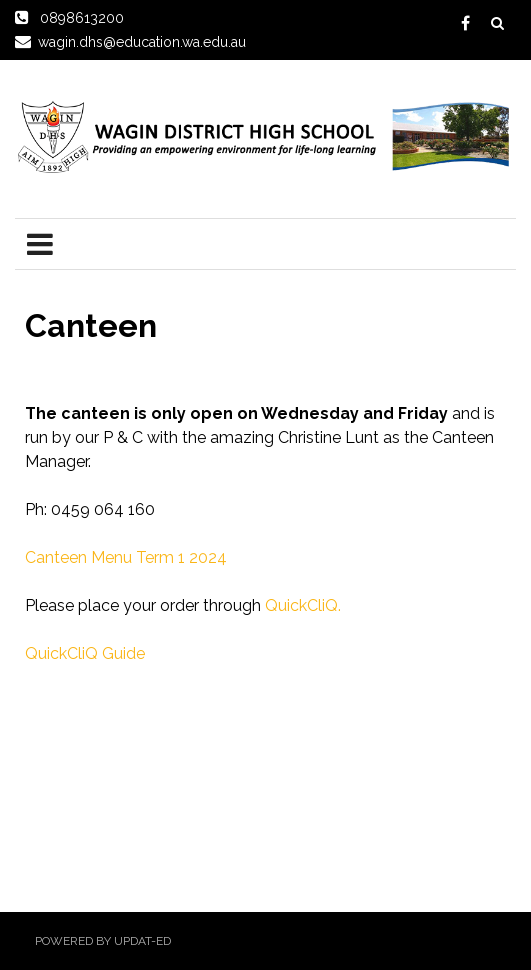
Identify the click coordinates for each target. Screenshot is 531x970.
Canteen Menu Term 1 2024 (126, 557)
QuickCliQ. (303, 605)
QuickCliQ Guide (85, 653)
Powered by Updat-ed (103, 941)
